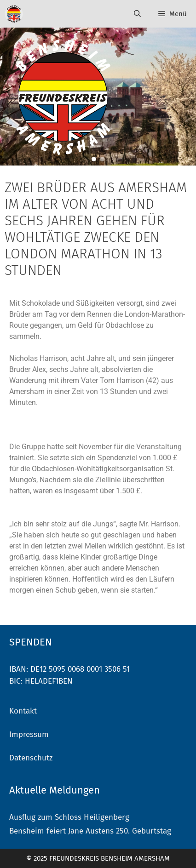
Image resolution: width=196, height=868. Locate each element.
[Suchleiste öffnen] (137, 14)
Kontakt (23, 711)
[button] (94, 159)
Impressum (29, 734)
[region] (98, 97)
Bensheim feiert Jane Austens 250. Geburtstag (90, 831)
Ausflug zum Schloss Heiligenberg (69, 817)
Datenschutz (31, 758)
